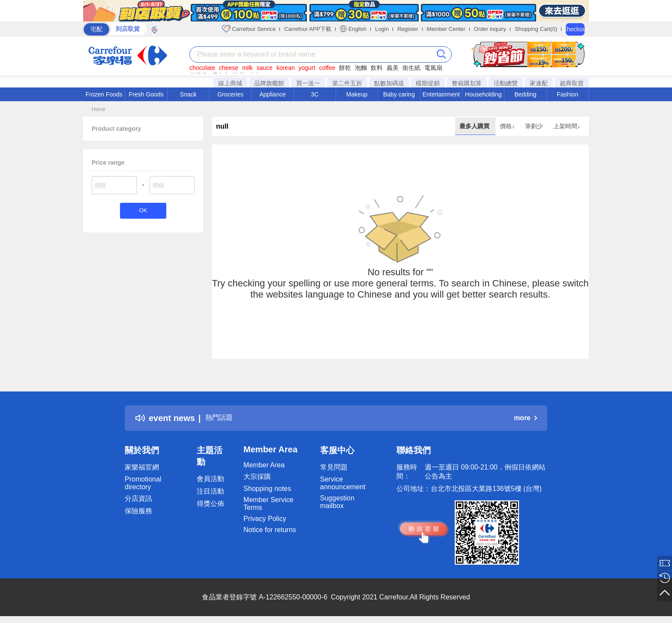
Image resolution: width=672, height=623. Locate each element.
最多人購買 (475, 126)
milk (247, 68)
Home (99, 109)
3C (315, 94)
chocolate (202, 68)
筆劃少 (535, 126)
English (353, 29)
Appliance (273, 94)
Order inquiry (490, 29)
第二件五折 (347, 83)
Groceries (230, 94)
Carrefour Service (249, 29)
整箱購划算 (467, 83)
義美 (393, 68)
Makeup (357, 94)
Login (382, 29)
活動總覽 (506, 83)
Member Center (446, 29)
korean (286, 68)
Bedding (525, 94)
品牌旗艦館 (269, 83)
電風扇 (433, 68)
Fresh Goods (146, 94)
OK (143, 212)
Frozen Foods (104, 94)
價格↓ (508, 126)
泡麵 (361, 68)
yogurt (307, 68)
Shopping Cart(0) (536, 29)
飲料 (377, 68)
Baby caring (399, 94)
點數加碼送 (389, 83)
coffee (327, 68)
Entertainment (441, 94)
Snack (188, 94)
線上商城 (230, 83)
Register (408, 29)
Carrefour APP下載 (308, 29)
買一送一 (308, 83)
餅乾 (345, 68)
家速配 (539, 83)
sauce (265, 68)
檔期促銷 (428, 83)
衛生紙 (411, 68)
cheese (229, 68)
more (525, 418)
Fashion (567, 94)
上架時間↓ (567, 126)
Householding (483, 94)
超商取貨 (572, 83)
